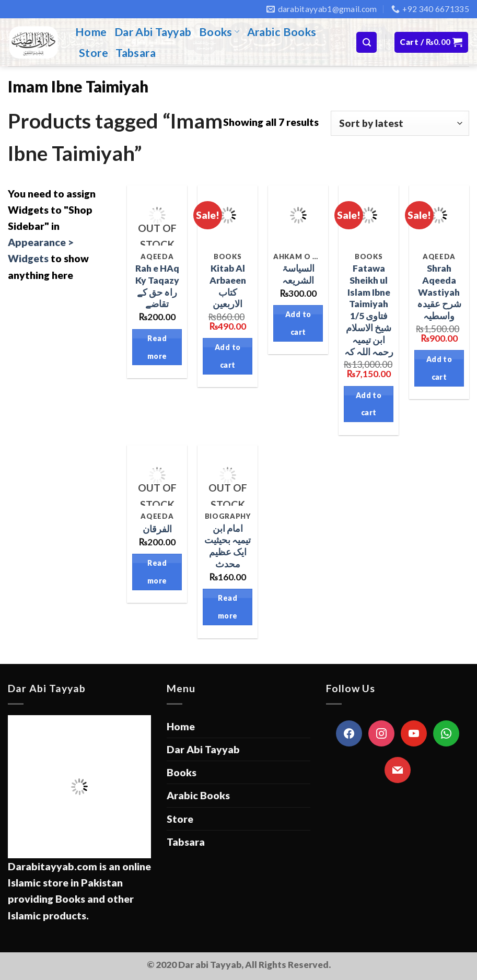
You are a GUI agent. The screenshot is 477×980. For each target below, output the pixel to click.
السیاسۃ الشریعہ (298, 274)
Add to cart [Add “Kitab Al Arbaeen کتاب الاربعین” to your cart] (228, 356)
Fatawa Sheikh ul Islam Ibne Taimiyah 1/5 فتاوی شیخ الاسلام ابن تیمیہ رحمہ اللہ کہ (369, 310)
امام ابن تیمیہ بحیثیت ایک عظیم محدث (228, 546)
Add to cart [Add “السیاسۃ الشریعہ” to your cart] (298, 323)
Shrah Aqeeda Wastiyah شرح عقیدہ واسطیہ (439, 292)
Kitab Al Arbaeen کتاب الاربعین (228, 286)
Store (94, 53)
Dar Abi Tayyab (153, 32)
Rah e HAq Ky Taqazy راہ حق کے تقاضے (157, 286)
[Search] (367, 42)
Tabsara (136, 53)
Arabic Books (282, 32)
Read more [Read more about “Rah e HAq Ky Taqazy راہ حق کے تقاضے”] (157, 347)
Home (91, 32)
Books (219, 32)
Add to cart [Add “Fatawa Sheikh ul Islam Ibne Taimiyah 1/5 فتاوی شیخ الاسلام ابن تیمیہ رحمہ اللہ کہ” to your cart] (369, 404)
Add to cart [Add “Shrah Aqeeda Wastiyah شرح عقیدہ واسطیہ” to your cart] (439, 368)
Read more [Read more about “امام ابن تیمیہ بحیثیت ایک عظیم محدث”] (228, 607)
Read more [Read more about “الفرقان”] (157, 572)
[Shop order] (400, 123)
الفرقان (157, 529)
